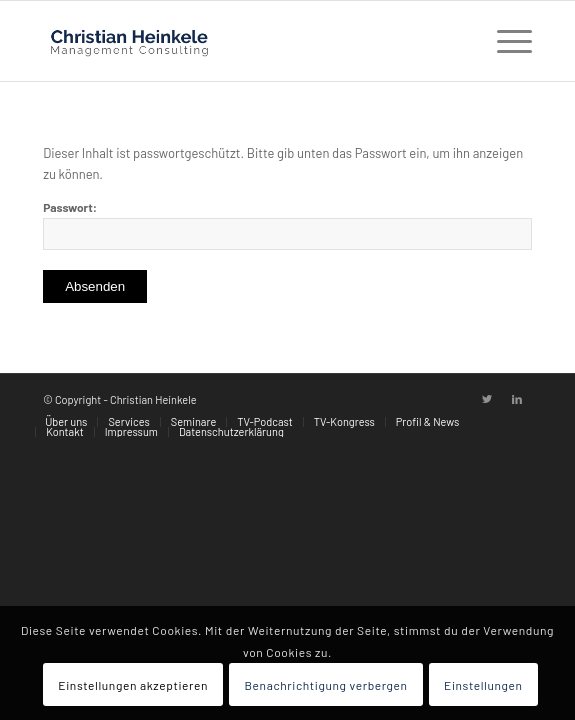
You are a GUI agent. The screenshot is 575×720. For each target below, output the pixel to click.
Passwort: (287, 225)
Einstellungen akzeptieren (133, 685)
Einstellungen (483, 685)
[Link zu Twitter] (487, 399)
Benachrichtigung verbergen (325, 685)
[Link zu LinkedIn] (517, 399)
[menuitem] (66, 422)
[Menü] (504, 41)
